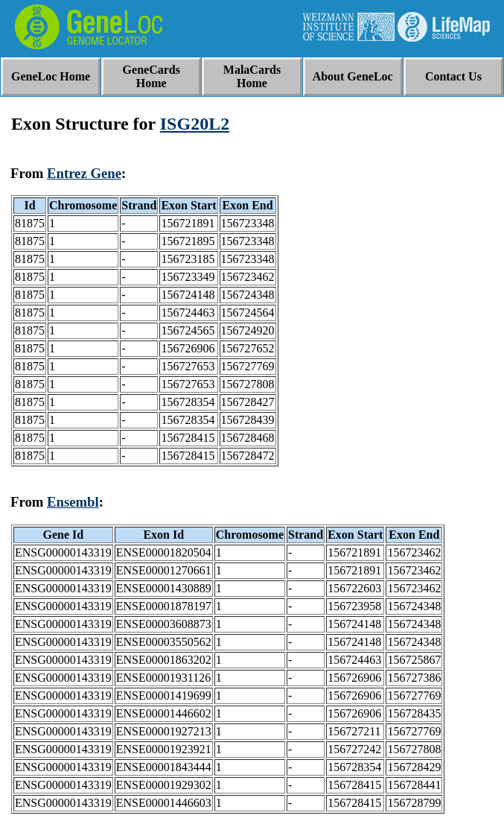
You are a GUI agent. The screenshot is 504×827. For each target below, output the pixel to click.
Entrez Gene (84, 173)
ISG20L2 (195, 124)
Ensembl (73, 502)
